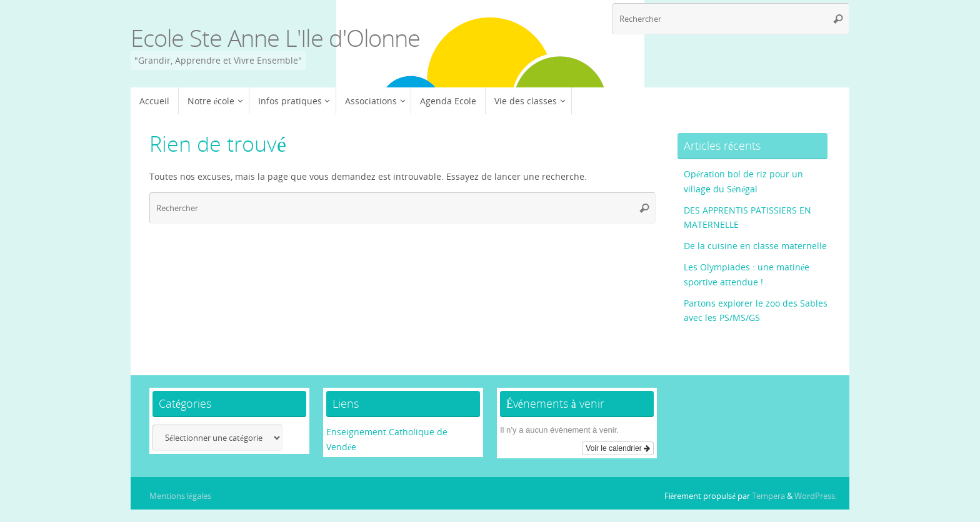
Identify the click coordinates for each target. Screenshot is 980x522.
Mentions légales (180, 496)
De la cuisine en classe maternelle (755, 246)
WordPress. (816, 496)
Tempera (768, 496)
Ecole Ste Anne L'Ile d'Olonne (275, 38)
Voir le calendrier (618, 448)
